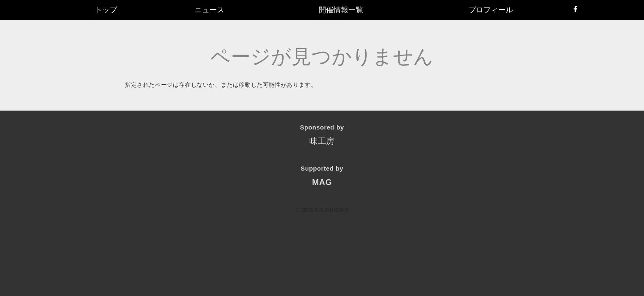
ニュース (209, 10)
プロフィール (491, 10)
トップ (106, 10)
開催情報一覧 (341, 10)
